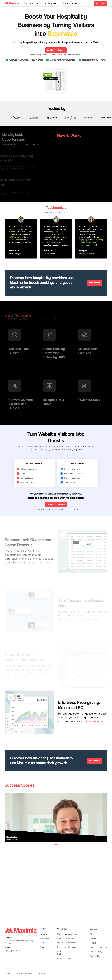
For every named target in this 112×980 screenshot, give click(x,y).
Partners (84, 3)
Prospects (44, 947)
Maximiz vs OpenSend (67, 934)
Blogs (93, 934)
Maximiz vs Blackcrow (67, 943)
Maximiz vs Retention (67, 938)
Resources (53, 3)
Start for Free (100, 3)
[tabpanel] (56, 818)
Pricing (65, 3)
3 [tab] (58, 845)
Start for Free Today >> (56, 50)
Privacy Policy (96, 952)
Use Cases (39, 3)
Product (27, 3)
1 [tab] (54, 845)
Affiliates (94, 943)
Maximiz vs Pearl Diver (67, 958)
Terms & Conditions (99, 947)
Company (74, 3)
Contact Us (95, 956)
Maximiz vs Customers (67, 947)
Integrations (45, 938)
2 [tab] (56, 845)
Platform (44, 934)
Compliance (42, 973)
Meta (42, 943)
